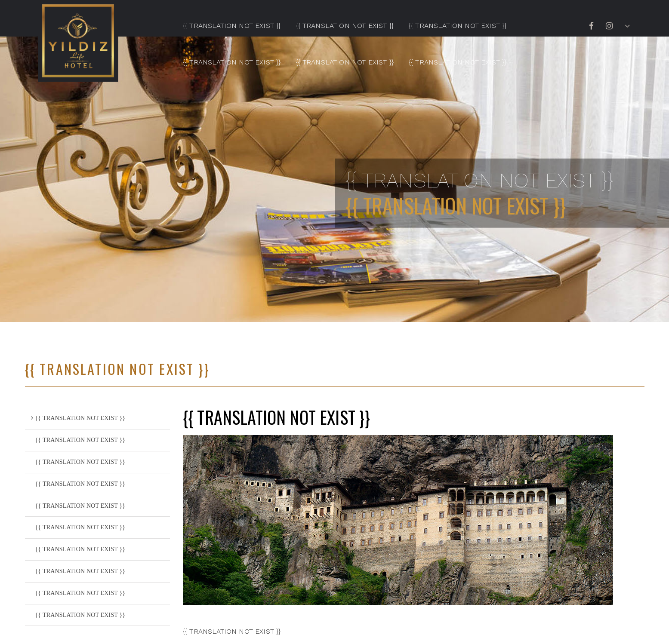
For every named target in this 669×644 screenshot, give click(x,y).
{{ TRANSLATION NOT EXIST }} (232, 26)
